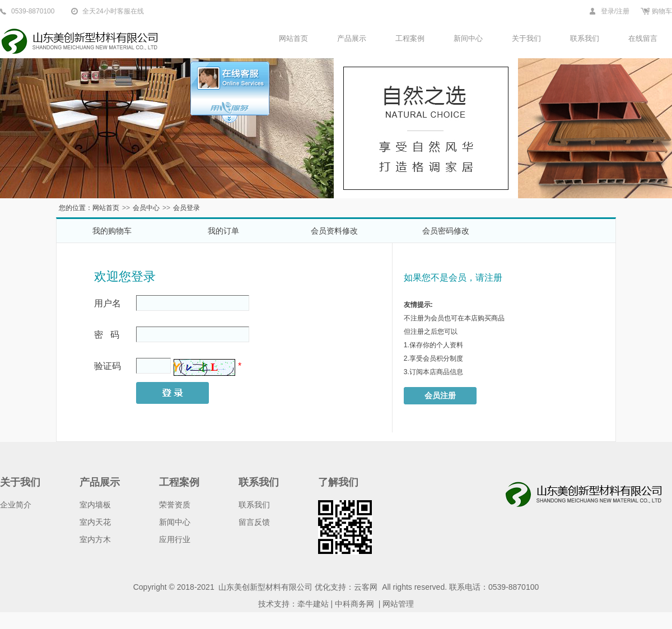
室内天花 (95, 522)
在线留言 (643, 38)
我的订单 (223, 231)
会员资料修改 (334, 231)
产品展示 (352, 38)
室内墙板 (95, 505)
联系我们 (585, 38)
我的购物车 (112, 231)
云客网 (366, 587)
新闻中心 (175, 522)
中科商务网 (354, 604)
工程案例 (410, 38)
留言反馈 (254, 522)
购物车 (662, 11)
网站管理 (398, 604)
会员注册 (440, 395)
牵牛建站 (313, 604)
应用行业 (175, 539)
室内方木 (95, 539)
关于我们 (526, 38)
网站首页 (293, 38)
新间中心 (468, 38)
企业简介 (16, 505)
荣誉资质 (175, 505)
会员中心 (146, 208)
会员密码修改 (446, 231)
